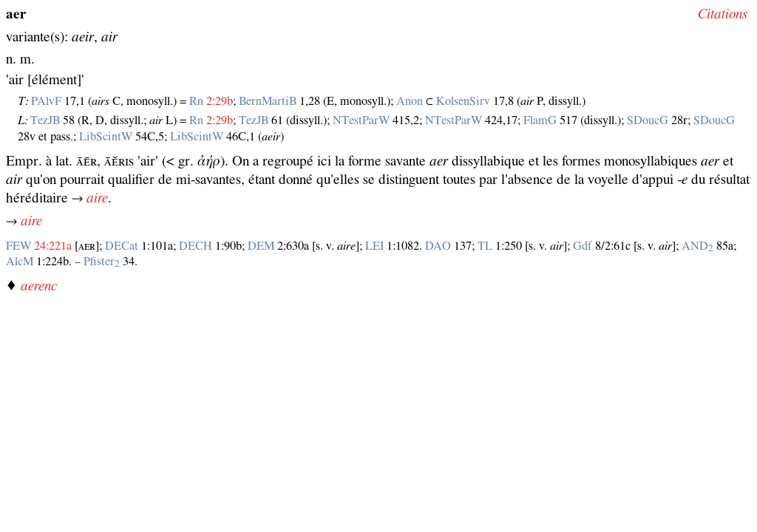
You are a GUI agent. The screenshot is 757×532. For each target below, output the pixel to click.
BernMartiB (268, 101)
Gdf (583, 246)
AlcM (20, 262)
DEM (261, 246)
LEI (374, 246)
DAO (438, 246)
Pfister (102, 262)
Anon (410, 101)
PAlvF (46, 101)
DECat (122, 246)
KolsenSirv (463, 101)
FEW (18, 246)
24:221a (53, 246)
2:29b (220, 101)
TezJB (45, 120)
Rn (196, 101)
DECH (196, 246)
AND (697, 246)
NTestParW (361, 120)
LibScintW (106, 137)
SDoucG (648, 120)
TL (485, 246)
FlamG (540, 120)
